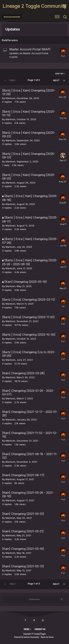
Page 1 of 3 (34, 80)
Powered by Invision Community (27, 637)
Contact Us (40, 629)
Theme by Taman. (47, 637)
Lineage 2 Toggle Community (33, 6)
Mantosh (10, 98)
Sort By (60, 74)
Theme (27, 629)
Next (56, 80)
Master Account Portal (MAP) (30, 49)
